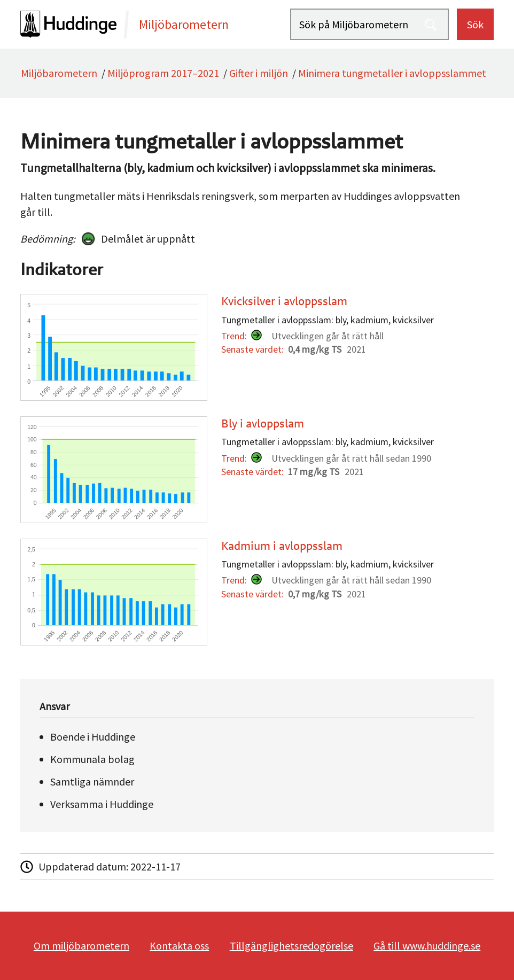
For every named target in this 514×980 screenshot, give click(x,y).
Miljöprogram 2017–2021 (163, 73)
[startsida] (155, 24)
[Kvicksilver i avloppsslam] (254, 348)
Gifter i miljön (259, 73)
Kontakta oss (179, 946)
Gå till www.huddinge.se (427, 946)
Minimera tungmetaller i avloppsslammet (392, 73)
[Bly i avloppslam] (254, 470)
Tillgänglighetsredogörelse (291, 946)
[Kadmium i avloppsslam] (254, 592)
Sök (475, 24)
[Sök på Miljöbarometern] (369, 24)
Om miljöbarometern (81, 946)
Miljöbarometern (59, 73)
